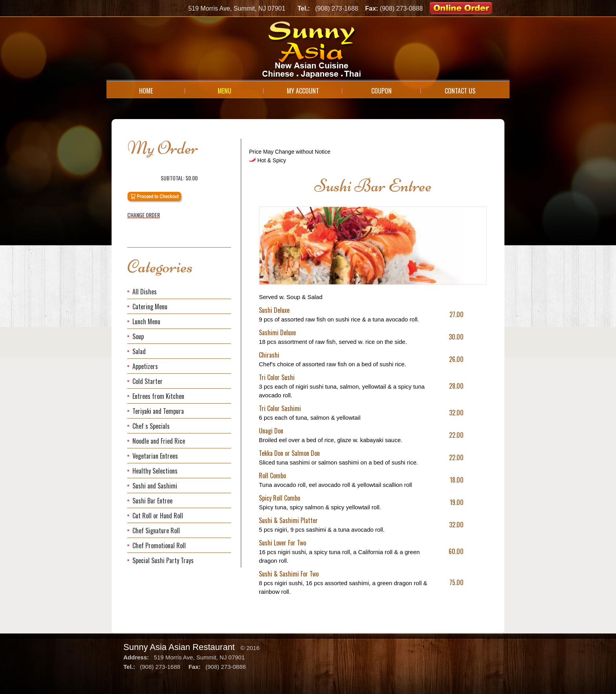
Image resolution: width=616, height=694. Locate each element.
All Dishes (145, 292)
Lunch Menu (146, 321)
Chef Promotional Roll (159, 545)
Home (146, 91)
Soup (138, 336)
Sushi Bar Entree (152, 501)
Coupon (381, 91)
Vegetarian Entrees (155, 456)
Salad (139, 351)
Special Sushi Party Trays (163, 560)
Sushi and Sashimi (155, 486)
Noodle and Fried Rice (159, 441)
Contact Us (460, 91)
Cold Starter (148, 381)
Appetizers (145, 366)
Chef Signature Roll (156, 531)
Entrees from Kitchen (158, 396)
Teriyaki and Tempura (158, 411)
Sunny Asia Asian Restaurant (179, 647)
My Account (303, 91)
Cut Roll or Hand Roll (158, 516)
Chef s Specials (151, 426)
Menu (225, 91)
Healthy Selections (155, 471)
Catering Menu (150, 307)
